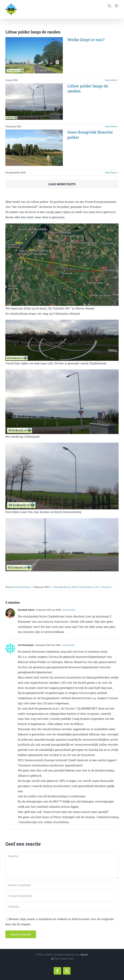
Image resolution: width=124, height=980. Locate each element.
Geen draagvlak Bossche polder (90, 135)
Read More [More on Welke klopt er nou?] (111, 80)
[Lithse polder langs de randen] (34, 102)
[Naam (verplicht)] (62, 885)
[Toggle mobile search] (109, 6)
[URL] (62, 907)
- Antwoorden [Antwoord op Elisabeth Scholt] (68, 610)
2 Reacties (106, 587)
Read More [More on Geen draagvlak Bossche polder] (111, 172)
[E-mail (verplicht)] (62, 896)
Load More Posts (62, 184)
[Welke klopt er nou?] (34, 55)
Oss (96, 587)
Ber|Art (84, 955)
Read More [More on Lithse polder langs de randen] (111, 126)
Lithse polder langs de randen (88, 88)
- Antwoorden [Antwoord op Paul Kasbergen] (68, 645)
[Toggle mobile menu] (117, 6)
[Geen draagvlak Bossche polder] (34, 148)
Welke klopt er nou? (86, 40)
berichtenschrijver (21, 587)
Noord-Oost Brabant (82, 587)
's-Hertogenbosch (61, 587)
